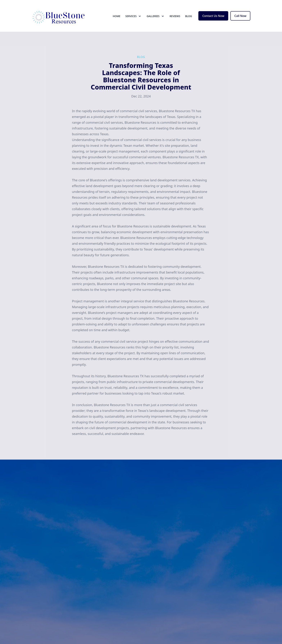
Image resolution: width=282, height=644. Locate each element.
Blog (189, 16)
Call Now (240, 16)
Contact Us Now (213, 16)
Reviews (175, 16)
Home (117, 16)
